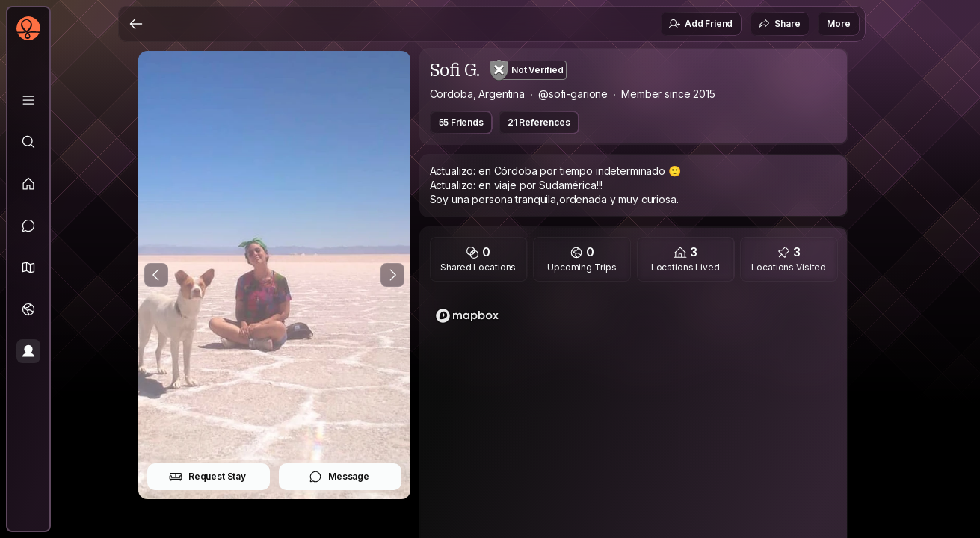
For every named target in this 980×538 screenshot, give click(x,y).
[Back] (136, 24)
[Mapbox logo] (467, 316)
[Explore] (28, 142)
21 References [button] (539, 122)
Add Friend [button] (700, 24)
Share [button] (779, 24)
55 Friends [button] (461, 122)
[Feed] (28, 184)
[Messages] (28, 226)
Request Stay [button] (207, 477)
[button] (28, 268)
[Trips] (28, 309)
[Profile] (28, 351)
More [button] (838, 24)
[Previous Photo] (156, 275)
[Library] (28, 100)
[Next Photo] (392, 275)
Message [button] (339, 477)
